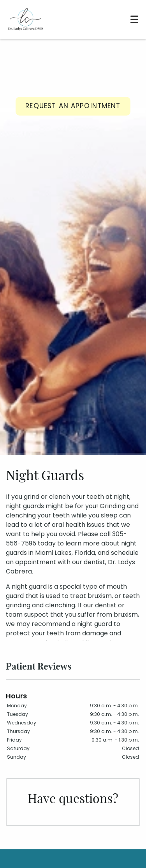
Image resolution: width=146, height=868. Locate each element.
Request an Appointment (73, 106)
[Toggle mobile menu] (134, 19)
